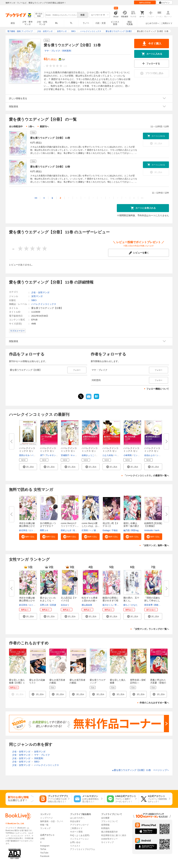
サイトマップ (107, 842)
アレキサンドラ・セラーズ (58, 455)
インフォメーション (79, 839)
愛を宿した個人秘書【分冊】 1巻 (17, 683)
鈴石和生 (23, 530)
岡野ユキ (44, 530)
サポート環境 (76, 832)
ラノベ (86, 23)
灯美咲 (85, 530)
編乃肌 (127, 530)
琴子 (117, 605)
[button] (28, 467)
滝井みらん (78, 530)
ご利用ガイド (167, 23)
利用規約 (105, 828)
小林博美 (128, 455)
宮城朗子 (65, 455)
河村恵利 (67, 51)
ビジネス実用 (115, 23)
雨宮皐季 (148, 605)
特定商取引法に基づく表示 (114, 835)
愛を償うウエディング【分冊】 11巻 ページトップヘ (140, 770)
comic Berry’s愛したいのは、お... (91, 525)
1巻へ (31, 126)
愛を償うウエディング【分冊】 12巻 (50, 167)
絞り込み (39, 15)
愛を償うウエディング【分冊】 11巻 (50, 138)
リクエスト (75, 846)
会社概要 (105, 818)
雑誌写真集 (130, 23)
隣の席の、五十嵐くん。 (131, 599)
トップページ (46, 818)
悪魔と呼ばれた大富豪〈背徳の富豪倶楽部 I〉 (158, 683)
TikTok (43, 849)
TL (71, 23)
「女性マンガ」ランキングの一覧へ (151, 629)
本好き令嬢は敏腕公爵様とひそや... (27, 526)
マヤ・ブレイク (52, 51)
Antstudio (149, 530)
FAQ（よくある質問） (80, 835)
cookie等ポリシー (109, 839)
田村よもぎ (66, 530)
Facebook (45, 856)
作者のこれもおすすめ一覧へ (154, 703)
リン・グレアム (141, 455)
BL (57, 23)
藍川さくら (108, 605)
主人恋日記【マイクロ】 (69, 599)
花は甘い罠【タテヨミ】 (110, 525)
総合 (13, 23)
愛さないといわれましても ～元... (48, 601)
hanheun (159, 530)
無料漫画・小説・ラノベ (52, 821)
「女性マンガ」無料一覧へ (155, 545)
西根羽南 (158, 605)
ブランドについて (110, 821)
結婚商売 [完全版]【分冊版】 (153, 525)
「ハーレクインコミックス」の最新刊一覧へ (146, 476)
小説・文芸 (100, 23)
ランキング (45, 828)
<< (36, 198)
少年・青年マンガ (27, 23)
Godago (106, 530)
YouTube (44, 853)
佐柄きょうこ (88, 455)
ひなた (134, 605)
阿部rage (135, 530)
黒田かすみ (24, 455)
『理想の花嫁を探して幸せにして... (152, 601)
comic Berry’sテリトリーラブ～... (70, 525)
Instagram (45, 846)
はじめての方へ (152, 23)
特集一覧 (44, 825)
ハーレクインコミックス (44, 304)
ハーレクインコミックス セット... (27, 451)
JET (42, 455)
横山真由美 (87, 605)
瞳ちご (127, 605)
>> (142, 198)
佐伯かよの (149, 455)
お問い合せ (75, 842)
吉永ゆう (65, 605)
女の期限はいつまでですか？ (48, 525)
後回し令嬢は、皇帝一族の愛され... (131, 526)
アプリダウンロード (79, 825)
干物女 (115, 530)
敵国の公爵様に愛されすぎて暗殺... (110, 601)
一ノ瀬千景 (95, 530)
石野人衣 (44, 605)
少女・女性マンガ (42, 23)
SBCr (34, 300)
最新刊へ (44, 126)
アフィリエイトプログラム (83, 849)
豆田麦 (53, 605)
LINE (43, 839)
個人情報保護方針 (110, 832)
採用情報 (105, 825)
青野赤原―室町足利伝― (138, 681)
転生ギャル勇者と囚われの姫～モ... (90, 601)
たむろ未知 (108, 455)
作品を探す (75, 821)
